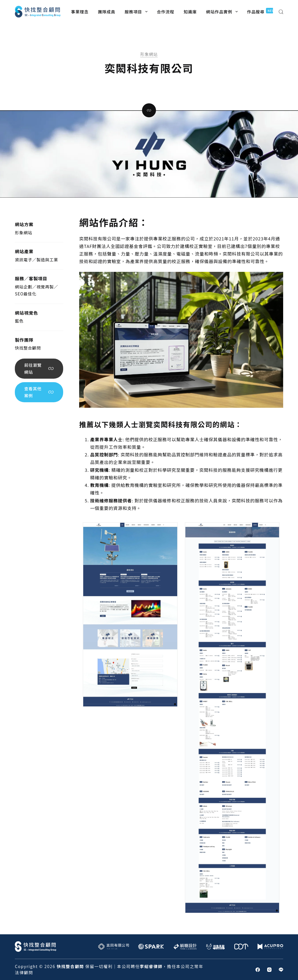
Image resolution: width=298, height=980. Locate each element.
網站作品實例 (223, 12)
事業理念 (80, 12)
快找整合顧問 (28, 348)
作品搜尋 (262, 11)
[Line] (281, 970)
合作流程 (166, 12)
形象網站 (149, 54)
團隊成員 (107, 12)
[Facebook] (258, 970)
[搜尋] (281, 12)
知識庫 (190, 12)
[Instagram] (269, 970)
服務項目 (137, 12)
